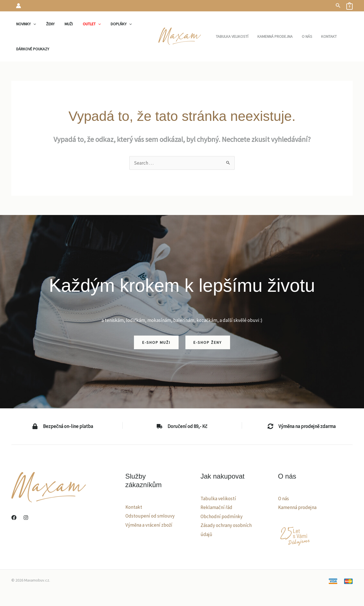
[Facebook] (14, 518)
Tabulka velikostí (218, 499)
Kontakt (134, 507)
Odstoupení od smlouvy (150, 516)
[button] (338, 6)
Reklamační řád (216, 507)
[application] (32, 24)
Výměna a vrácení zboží (149, 525)
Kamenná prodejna (297, 507)
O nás (284, 499)
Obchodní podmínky (222, 516)
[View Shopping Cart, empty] (349, 6)
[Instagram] (26, 518)
